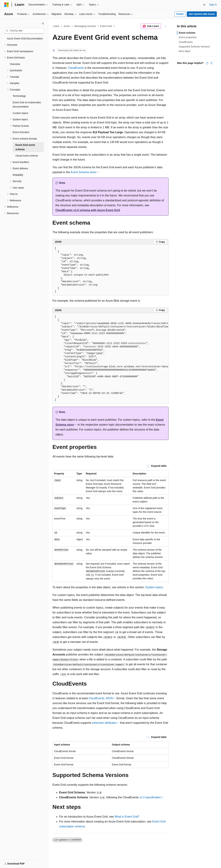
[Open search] (204, 5)
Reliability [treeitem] (18, 175)
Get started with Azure (202, 14)
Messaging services (85, 26)
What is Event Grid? (127, 817)
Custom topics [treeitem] (20, 113)
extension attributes (104, 723)
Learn (56, 26)
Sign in (213, 5)
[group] (110, 358)
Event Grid (106, 26)
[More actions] (165, 26)
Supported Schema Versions (194, 47)
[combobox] (24, 31)
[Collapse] (43, 23)
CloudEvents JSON (101, 698)
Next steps (185, 51)
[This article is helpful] (207, 63)
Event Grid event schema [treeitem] (25, 147)
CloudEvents (76, 68)
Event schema (187, 33)
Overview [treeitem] (15, 64)
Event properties (188, 37)
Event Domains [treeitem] (21, 132)
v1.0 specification (150, 797)
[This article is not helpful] (211, 63)
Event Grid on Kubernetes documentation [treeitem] (27, 105)
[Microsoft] (6, 5)
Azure (67, 26)
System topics (154, 587)
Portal (180, 14)
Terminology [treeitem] (19, 96)
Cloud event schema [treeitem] (27, 156)
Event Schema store (83, 172)
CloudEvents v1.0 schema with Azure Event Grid (88, 210)
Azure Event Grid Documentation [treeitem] (25, 39)
